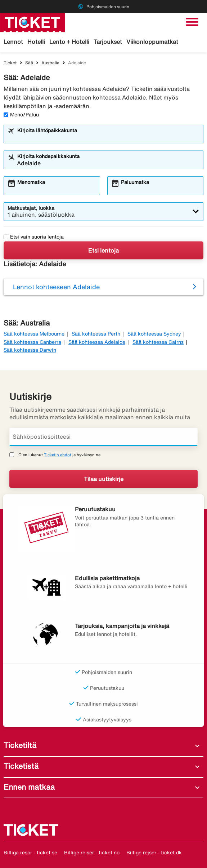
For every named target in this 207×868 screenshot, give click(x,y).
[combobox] (108, 137)
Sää (29, 63)
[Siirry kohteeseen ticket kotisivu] (32, 22)
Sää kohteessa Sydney (154, 334)
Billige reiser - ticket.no (92, 853)
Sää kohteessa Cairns (158, 342)
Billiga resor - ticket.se (30, 853)
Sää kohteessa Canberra (32, 342)
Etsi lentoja (103, 250)
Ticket (10, 63)
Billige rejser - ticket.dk (154, 853)
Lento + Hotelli (69, 42)
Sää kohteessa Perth (96, 334)
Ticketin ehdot (58, 455)
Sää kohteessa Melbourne (34, 334)
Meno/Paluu (21, 115)
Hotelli (36, 42)
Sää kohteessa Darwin (30, 350)
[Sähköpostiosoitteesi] (103, 437)
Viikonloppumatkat (152, 42)
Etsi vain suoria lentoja (34, 237)
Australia (50, 63)
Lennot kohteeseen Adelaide (56, 287)
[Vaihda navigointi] (192, 22)
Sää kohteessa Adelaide (97, 342)
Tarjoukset (108, 42)
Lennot (13, 42)
